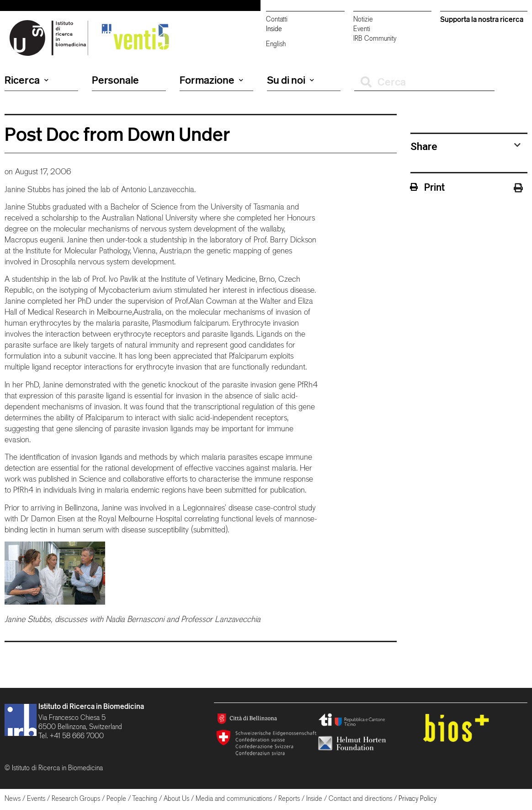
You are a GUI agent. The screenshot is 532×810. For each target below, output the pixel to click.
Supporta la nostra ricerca (482, 19)
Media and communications (234, 798)
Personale (115, 80)
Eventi (362, 29)
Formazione (211, 80)
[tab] (465, 146)
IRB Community (375, 38)
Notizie (363, 19)
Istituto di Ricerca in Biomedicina (91, 706)
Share (424, 146)
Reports (289, 798)
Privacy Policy (418, 798)
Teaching (145, 798)
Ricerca (27, 80)
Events (36, 798)
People (116, 798)
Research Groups (76, 798)
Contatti (277, 19)
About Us (176, 798)
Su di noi (290, 80)
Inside (274, 29)
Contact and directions (360, 798)
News (13, 798)
